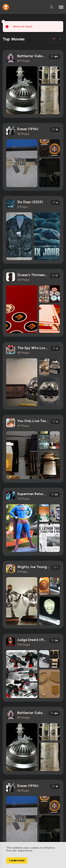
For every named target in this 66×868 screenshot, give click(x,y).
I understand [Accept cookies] (17, 860)
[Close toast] (3, 22)
